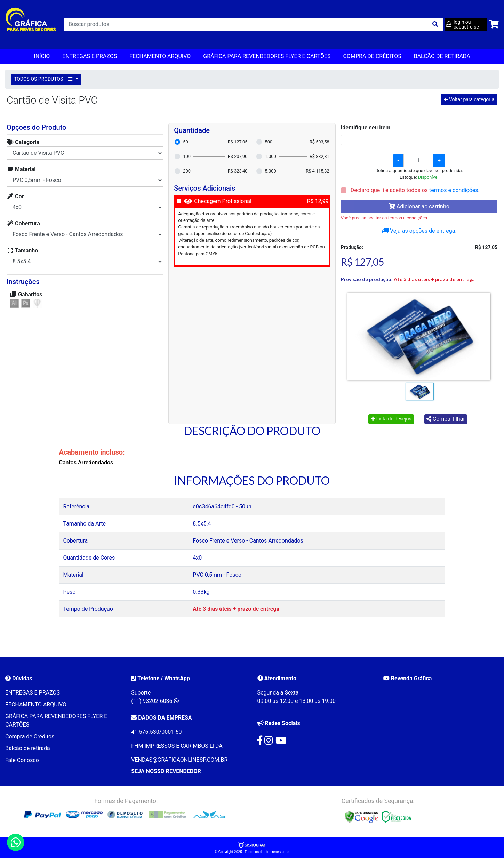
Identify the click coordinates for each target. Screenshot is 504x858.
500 (269, 142)
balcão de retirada (442, 56)
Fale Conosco (22, 760)
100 (187, 156)
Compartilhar (446, 419)
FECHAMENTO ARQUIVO (160, 56)
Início (42, 56)
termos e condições (454, 190)
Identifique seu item (366, 127)
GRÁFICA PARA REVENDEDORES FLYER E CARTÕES (267, 56)
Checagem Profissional (223, 201)
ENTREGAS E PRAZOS (90, 56)
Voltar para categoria (469, 99)
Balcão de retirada (28, 748)
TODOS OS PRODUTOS (44, 79)
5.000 (270, 171)
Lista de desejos (391, 419)
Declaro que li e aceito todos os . (414, 190)
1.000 (270, 156)
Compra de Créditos (372, 56)
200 (187, 171)
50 (185, 142)
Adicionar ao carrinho (419, 206)
